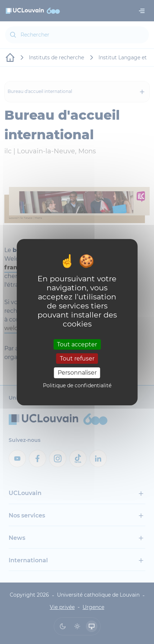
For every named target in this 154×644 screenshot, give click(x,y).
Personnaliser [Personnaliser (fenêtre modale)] (77, 373)
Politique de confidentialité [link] (77, 385)
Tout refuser (77, 359)
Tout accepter (77, 344)
